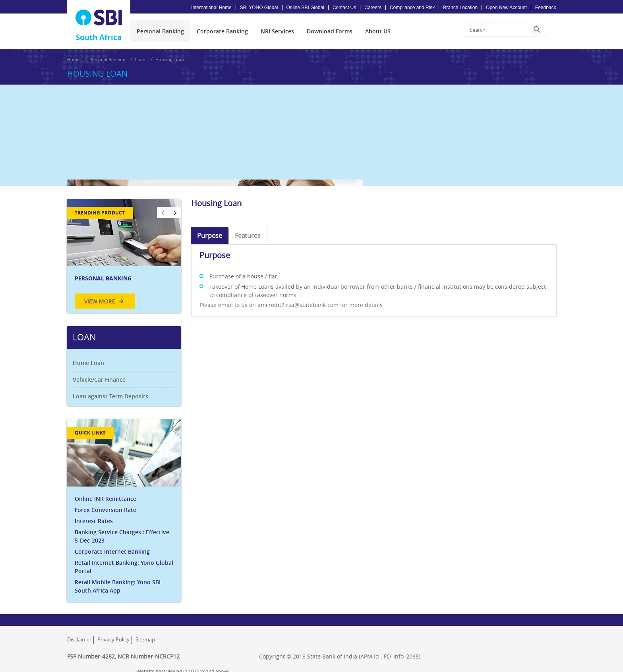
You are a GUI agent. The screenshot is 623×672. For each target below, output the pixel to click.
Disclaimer (79, 635)
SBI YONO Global (259, 8)
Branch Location (460, 8)
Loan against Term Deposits (111, 391)
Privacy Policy (113, 635)
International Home (211, 8)
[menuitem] (160, 30)
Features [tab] (248, 230)
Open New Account (506, 8)
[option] (125, 251)
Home (73, 57)
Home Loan (89, 358)
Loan (140, 57)
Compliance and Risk (412, 8)
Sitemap (145, 635)
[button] (537, 29)
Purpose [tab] (210, 230)
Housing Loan (170, 57)
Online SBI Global (305, 8)
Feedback (546, 8)
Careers (373, 8)
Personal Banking (107, 57)
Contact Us (344, 8)
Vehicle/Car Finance (100, 374)
